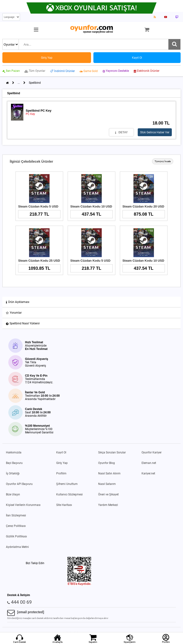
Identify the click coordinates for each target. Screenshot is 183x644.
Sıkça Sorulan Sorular (112, 452)
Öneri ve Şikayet (108, 494)
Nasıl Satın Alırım (109, 473)
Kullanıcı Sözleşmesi (69, 494)
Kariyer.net (148, 473)
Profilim (61, 473)
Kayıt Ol (61, 452)
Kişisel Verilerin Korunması (23, 505)
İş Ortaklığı (13, 473)
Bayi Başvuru (14, 463)
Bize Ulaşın (13, 494)
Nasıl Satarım (107, 484)
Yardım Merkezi (108, 505)
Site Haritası (64, 505)
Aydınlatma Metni (17, 547)
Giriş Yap (62, 463)
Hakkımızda (14, 452)
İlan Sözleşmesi (16, 515)
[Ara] (174, 44)
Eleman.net (149, 463)
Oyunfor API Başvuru (19, 484)
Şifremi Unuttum (67, 484)
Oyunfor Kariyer (152, 452)
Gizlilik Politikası (16, 536)
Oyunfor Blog (107, 463)
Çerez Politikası (16, 526)
